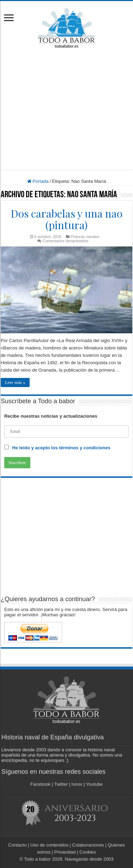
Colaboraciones (88, 845)
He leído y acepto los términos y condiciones (61, 448)
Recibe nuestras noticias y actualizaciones (51, 416)
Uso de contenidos (49, 845)
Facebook (40, 784)
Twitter (61, 784)
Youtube (94, 784)
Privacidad (65, 852)
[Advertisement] (67, 109)
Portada (38, 181)
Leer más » (15, 382)
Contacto (17, 845)
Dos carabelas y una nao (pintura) (66, 219)
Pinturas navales (85, 237)
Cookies (88, 852)
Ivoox (77, 784)
